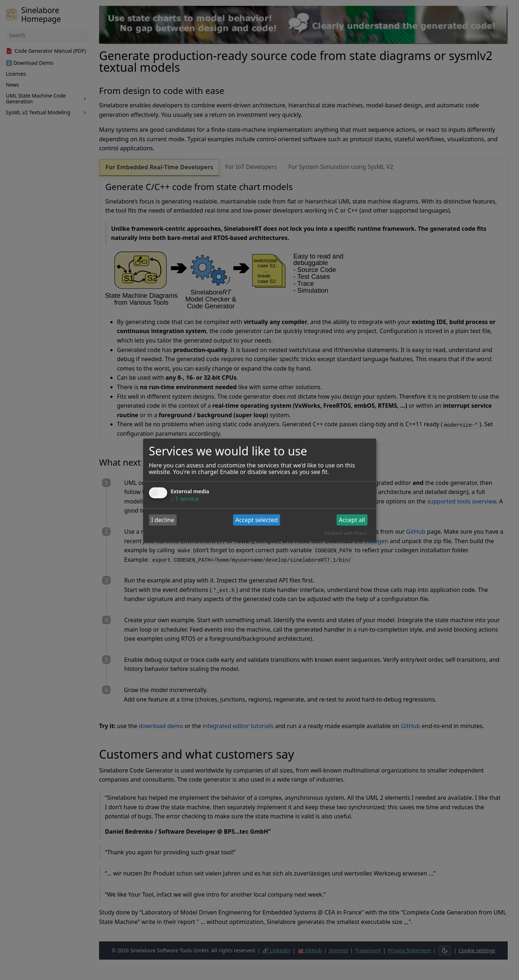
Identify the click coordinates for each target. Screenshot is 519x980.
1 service (185, 498)
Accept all (352, 520)
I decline (163, 520)
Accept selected (257, 520)
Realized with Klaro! (346, 533)
